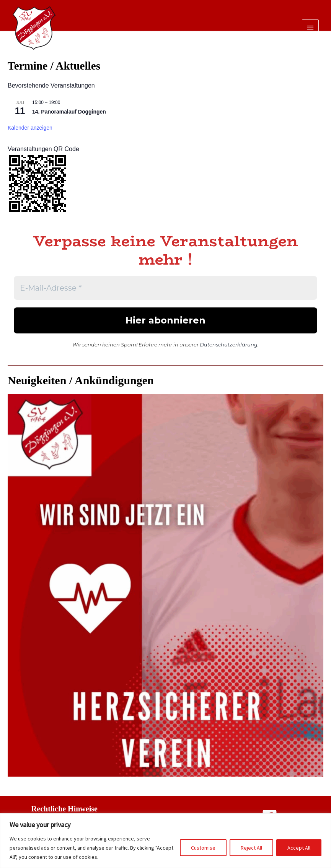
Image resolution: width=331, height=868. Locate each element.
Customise (203, 848)
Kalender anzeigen (30, 128)
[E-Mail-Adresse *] (165, 288)
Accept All (299, 848)
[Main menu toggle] (310, 28)
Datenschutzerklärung (229, 345)
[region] (165, 841)
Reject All (251, 848)
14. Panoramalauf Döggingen (69, 112)
